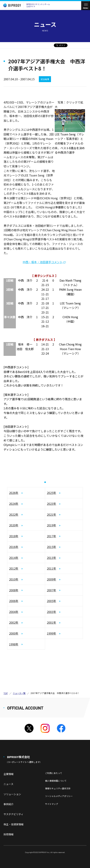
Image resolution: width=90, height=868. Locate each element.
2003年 (52, 612)
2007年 (52, 590)
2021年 (52, 514)
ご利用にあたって (54, 773)
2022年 (14, 514)
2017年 (52, 536)
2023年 (52, 504)
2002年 (14, 622)
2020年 (14, 525)
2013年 (52, 558)
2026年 (14, 493)
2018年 (14, 536)
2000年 (14, 633)
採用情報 (9, 834)
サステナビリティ (13, 814)
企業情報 (9, 774)
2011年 (52, 568)
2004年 (14, 612)
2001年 (52, 622)
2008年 (14, 590)
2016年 (14, 547)
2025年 (52, 493)
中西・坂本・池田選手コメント (43, 262)
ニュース (8, 784)
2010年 (14, 579)
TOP (6, 693)
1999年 (52, 633)
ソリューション (12, 794)
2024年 (14, 504)
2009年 (52, 579)
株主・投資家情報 (14, 824)
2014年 (14, 558)
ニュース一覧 (19, 693)
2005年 (52, 601)
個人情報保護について (56, 781)
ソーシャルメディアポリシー (59, 796)
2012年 (14, 568)
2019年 (52, 525)
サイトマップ (52, 804)
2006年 (14, 601)
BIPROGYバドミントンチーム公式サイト (26, 5)
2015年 (52, 547)
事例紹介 (9, 804)
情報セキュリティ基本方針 (58, 788)
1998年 (14, 644)
